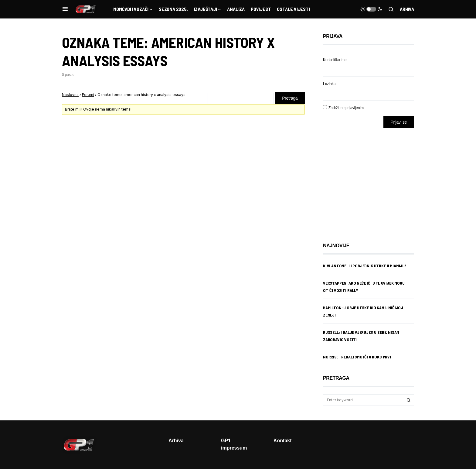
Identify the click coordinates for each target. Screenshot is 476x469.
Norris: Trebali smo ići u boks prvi (357, 357)
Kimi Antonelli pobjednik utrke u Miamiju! (364, 266)
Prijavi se (399, 122)
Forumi (88, 95)
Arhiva (407, 9)
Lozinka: (330, 84)
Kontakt (283, 440)
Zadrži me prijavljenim (346, 108)
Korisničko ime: (335, 60)
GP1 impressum (234, 444)
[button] (65, 9)
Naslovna (70, 95)
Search (409, 400)
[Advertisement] (372, 181)
